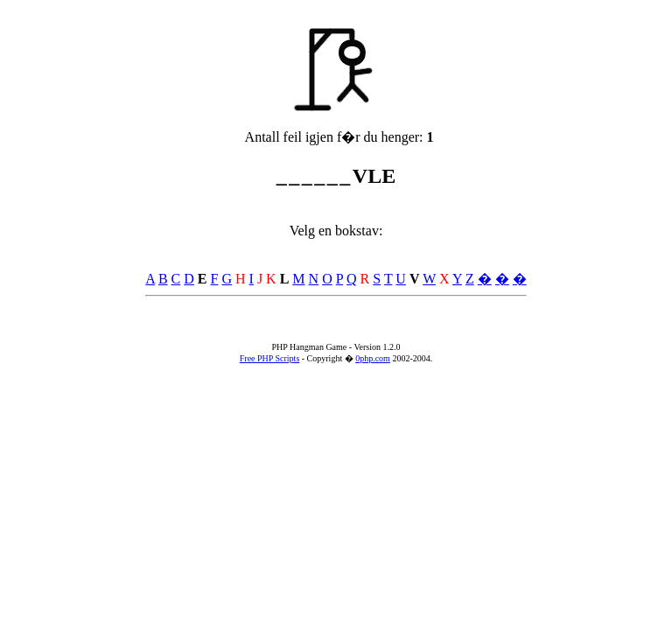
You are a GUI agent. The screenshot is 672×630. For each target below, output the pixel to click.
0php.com (373, 358)
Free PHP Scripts (270, 358)
